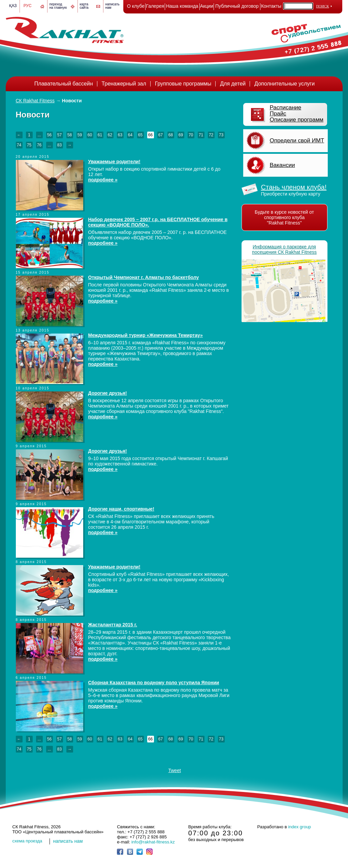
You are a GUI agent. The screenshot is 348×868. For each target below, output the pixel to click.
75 (29, 145)
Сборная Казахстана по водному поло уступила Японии (154, 683)
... (39, 135)
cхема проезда (27, 841)
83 (59, 145)
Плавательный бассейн (64, 84)
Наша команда (182, 6)
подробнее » (103, 180)
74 (19, 145)
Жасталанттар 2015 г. (113, 625)
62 (110, 135)
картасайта (84, 6)
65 (140, 135)
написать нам (68, 841)
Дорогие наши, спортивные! (121, 509)
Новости (72, 101)
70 (191, 135)
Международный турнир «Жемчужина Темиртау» (146, 335)
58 (70, 135)
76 (39, 145)
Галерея (155, 6)
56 (49, 135)
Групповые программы (183, 84)
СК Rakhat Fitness (35, 101)
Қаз (13, 6)
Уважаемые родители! (114, 162)
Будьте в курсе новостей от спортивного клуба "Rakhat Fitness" (284, 217)
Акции (207, 6)
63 (120, 135)
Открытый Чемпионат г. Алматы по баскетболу (144, 277)
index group (299, 827)
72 (211, 135)
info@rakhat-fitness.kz (153, 842)
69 (181, 135)
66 (150, 135)
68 (171, 135)
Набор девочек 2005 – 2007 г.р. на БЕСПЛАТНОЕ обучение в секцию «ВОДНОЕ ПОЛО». (158, 222)
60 (90, 135)
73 (221, 135)
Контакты (271, 6)
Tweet (174, 770)
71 (201, 135)
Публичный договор (237, 6)
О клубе (136, 6)
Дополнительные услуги (284, 84)
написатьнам (113, 6)
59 (80, 135)
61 (100, 135)
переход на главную (58, 6)
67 (161, 135)
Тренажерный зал (124, 84)
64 (130, 135)
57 (59, 135)
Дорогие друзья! (108, 393)
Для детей (233, 84)
